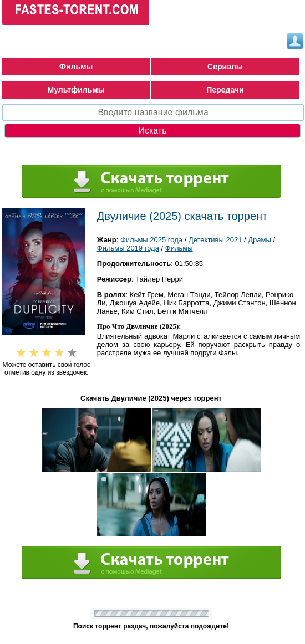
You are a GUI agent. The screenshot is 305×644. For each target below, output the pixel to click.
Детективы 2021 (215, 240)
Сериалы (225, 67)
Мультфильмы (76, 90)
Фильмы (76, 67)
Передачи (225, 90)
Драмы (260, 240)
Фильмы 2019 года (128, 248)
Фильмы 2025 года (151, 240)
